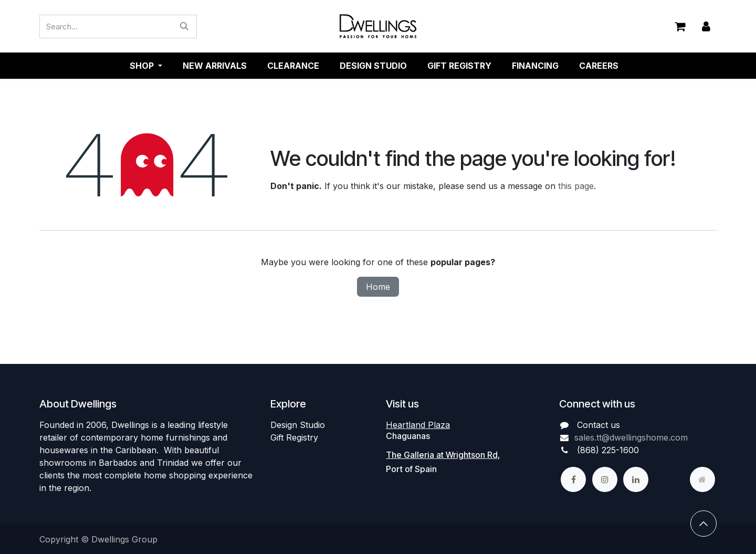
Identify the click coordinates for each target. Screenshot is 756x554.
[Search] (184, 27)
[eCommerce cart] (680, 26)
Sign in (706, 27)
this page (576, 186)
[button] (703, 524)
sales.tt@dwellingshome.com (631, 437)
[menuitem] (215, 66)
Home (378, 287)
